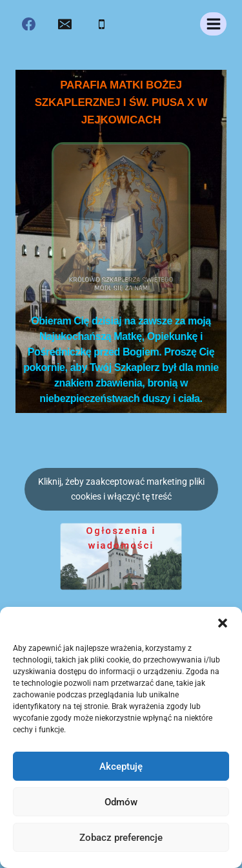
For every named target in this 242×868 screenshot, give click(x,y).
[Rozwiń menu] (213, 24)
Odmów (121, 802)
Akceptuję (121, 767)
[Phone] (101, 24)
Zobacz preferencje (121, 838)
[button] (223, 623)
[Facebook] (29, 24)
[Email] (65, 24)
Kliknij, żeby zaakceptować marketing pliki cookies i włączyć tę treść (121, 489)
